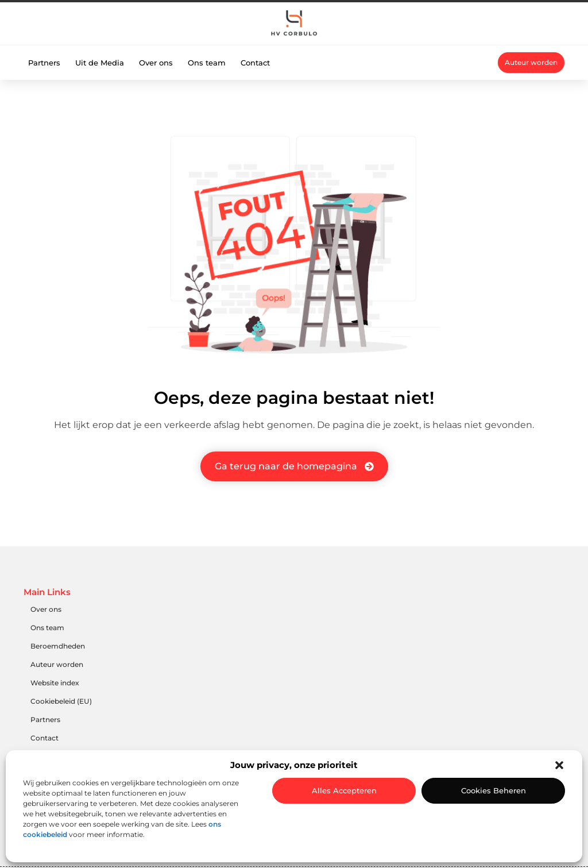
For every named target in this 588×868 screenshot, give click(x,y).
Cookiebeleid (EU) (61, 701)
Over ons (156, 63)
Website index (55, 683)
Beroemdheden (58, 646)
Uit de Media (100, 63)
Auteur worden (57, 664)
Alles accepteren (344, 790)
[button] (559, 765)
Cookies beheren (494, 790)
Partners (44, 63)
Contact (255, 63)
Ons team (207, 63)
